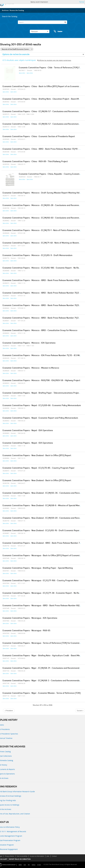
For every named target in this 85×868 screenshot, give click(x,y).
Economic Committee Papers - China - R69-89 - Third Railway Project (35, 162)
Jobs (48, 856)
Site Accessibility (22, 856)
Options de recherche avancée (16, 54)
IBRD (20, 865)
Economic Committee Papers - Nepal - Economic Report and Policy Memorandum (40, 418)
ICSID (39, 865)
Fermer (82, 2)
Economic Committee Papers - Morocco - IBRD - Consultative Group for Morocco (40, 331)
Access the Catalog (17, 10)
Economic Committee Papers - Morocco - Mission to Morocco (31, 368)
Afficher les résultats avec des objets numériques (54, 60)
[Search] (42, 22)
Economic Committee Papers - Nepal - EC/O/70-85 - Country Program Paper (39, 468)
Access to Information (37, 856)
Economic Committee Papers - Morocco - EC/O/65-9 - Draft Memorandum (38, 256)
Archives (5, 10)
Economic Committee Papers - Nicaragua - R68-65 (26, 631)
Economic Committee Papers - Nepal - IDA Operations (28, 431)
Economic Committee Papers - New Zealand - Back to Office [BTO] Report (37, 456)
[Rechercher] (65, 22)
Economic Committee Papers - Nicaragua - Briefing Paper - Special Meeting (38, 568)
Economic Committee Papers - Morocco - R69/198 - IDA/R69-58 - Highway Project (41, 381)
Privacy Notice (9, 856)
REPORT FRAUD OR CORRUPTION (20, 859)
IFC (29, 865)
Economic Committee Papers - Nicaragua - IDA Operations (30, 618)
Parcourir (40, 31)
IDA (25, 865)
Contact (54, 856)
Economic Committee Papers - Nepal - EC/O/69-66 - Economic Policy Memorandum (42, 406)
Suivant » (80, 711)
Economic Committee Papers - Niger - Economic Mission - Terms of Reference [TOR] (42, 693)
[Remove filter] (32, 49)
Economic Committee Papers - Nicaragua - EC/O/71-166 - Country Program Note (41, 581)
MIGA (34, 865)
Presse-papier (58, 31)
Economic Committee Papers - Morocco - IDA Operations (29, 343)
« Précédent (9, 711)
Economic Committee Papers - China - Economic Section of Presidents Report (39, 137)
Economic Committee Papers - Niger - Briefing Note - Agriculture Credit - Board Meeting (44, 656)
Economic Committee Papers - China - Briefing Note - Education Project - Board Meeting (44, 99)
